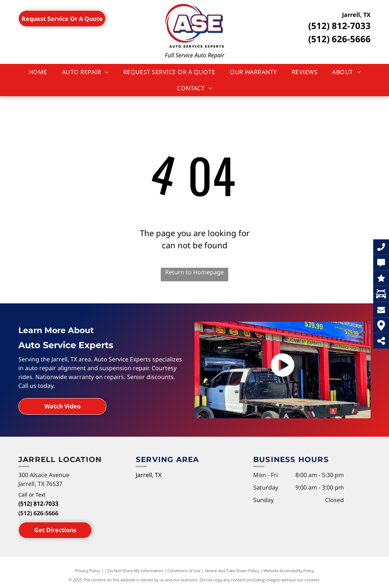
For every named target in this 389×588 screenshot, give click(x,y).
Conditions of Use (184, 571)
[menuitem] (38, 72)
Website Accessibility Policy (289, 571)
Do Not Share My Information (136, 571)
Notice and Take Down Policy (232, 571)
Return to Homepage (194, 272)
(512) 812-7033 (339, 26)
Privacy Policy (88, 571)
